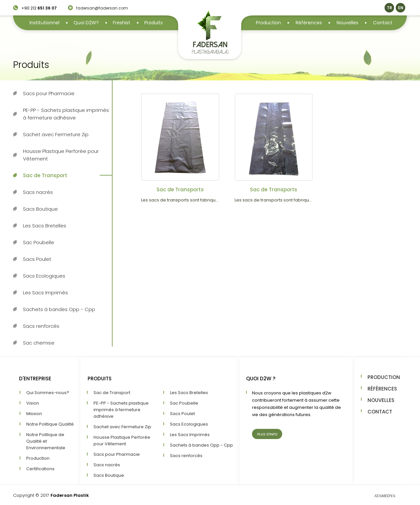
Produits (154, 23)
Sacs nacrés (38, 192)
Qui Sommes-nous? (48, 393)
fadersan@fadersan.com (102, 8)
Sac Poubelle (39, 242)
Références (309, 23)
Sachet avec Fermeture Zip (56, 134)
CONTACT (380, 412)
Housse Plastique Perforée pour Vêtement (61, 155)
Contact (383, 23)
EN (401, 8)
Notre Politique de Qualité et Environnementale (46, 441)
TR (389, 8)
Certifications (40, 469)
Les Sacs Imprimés (45, 293)
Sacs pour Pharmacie (49, 93)
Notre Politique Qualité (50, 424)
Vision (33, 403)
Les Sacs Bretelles (45, 226)
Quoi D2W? (86, 23)
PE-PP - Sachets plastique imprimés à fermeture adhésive (66, 114)
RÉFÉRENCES (382, 389)
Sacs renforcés (41, 326)
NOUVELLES (381, 400)
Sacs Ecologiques (44, 276)
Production (268, 23)
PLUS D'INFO (267, 434)
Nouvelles (347, 23)
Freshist (122, 23)
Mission (34, 414)
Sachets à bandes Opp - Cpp (59, 309)
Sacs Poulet (37, 259)
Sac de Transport (45, 175)
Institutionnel (44, 23)
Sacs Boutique (40, 209)
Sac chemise (39, 343)
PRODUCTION (384, 377)
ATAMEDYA (385, 496)
